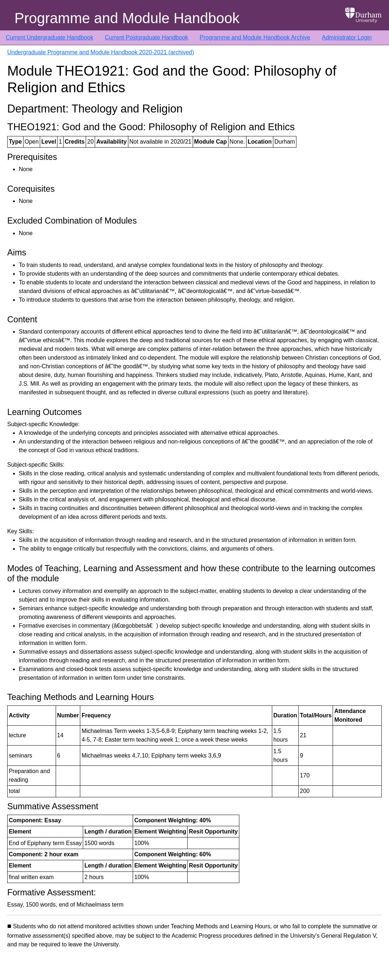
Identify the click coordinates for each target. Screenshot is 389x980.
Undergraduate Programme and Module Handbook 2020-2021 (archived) (101, 52)
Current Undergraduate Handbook (50, 37)
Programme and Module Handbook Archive (255, 37)
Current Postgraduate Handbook (146, 37)
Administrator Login (347, 37)
